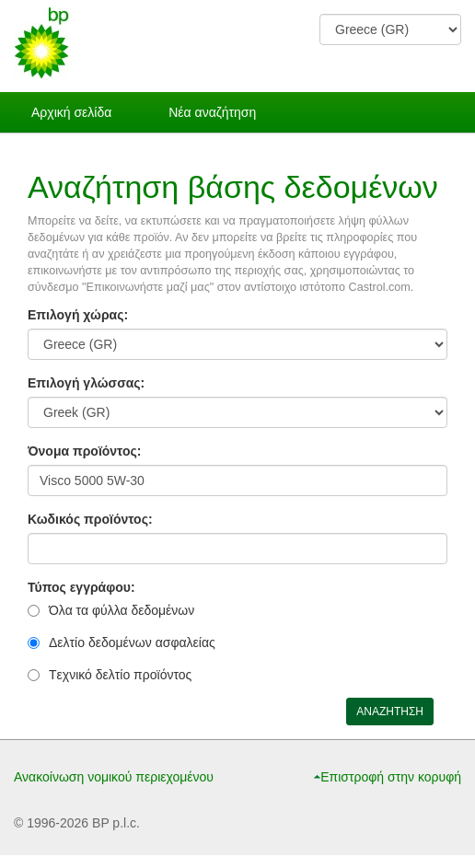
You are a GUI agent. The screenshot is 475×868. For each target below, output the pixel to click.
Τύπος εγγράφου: (81, 587)
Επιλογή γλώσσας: (86, 383)
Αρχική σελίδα (71, 112)
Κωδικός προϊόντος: (90, 519)
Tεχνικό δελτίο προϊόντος (120, 675)
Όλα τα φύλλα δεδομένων (122, 610)
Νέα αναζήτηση (212, 112)
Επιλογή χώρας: (78, 315)
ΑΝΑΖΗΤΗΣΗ (390, 712)
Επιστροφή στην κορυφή (391, 777)
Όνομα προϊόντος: (84, 451)
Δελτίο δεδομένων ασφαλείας (132, 642)
